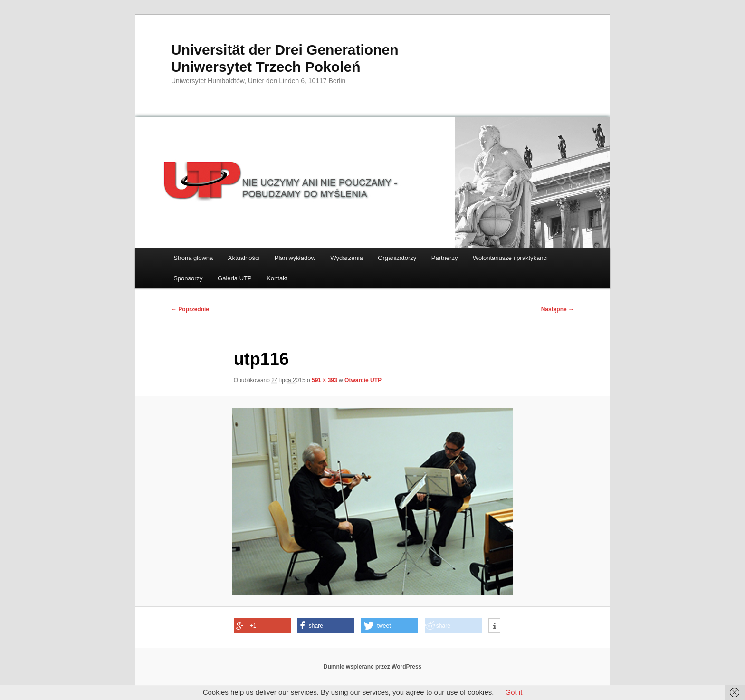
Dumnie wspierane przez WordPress (373, 667)
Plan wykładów (295, 258)
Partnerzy (445, 258)
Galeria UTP (235, 278)
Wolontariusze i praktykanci (510, 258)
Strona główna (193, 258)
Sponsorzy (188, 278)
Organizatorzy (397, 258)
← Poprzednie (190, 309)
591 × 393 (325, 380)
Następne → (558, 309)
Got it (514, 692)
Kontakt (277, 278)
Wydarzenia (347, 258)
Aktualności (244, 258)
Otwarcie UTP (363, 380)
